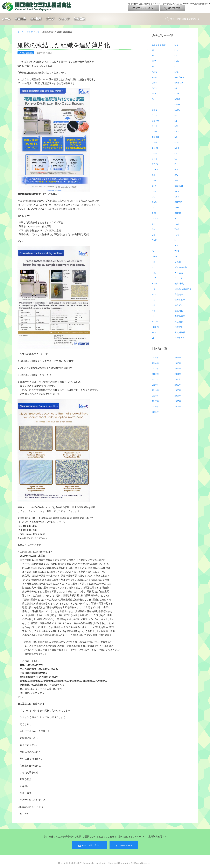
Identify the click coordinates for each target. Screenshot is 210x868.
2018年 (155, 396)
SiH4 (177, 208)
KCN (154, 332)
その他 (178, 262)
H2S (154, 273)
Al (153, 55)
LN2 (38, 32)
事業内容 (20, 19)
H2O (154, 267)
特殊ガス (179, 305)
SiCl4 (177, 191)
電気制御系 (180, 332)
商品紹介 (179, 294)
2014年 (178, 358)
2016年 (155, 406)
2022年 (155, 374)
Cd (153, 175)
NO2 (177, 142)
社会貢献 (79, 19)
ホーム (6, 19)
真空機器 (179, 321)
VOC (177, 245)
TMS (177, 235)
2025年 (155, 358)
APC (154, 61)
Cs (153, 224)
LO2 (176, 66)
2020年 (155, 385)
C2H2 (155, 110)
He (153, 300)
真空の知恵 (180, 316)
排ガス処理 (180, 300)
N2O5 (177, 110)
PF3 (176, 169)
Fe (153, 251)
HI (153, 316)
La (153, 338)
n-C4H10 (179, 83)
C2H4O (156, 121)
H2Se (155, 278)
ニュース (179, 278)
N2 (176, 88)
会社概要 (36, 19)
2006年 (178, 401)
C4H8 (155, 159)
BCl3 (154, 88)
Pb (176, 164)
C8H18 (155, 169)
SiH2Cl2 (178, 202)
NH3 (177, 131)
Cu (153, 229)
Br (153, 99)
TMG (177, 229)
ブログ (50, 19)
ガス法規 (179, 273)
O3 (176, 159)
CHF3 (155, 191)
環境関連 (179, 311)
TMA (177, 224)
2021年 (155, 379)
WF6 (177, 251)
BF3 (154, 94)
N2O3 (177, 99)
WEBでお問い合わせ (144, 8)
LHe (176, 50)
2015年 (155, 412)
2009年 (178, 385)
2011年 (178, 374)
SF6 (176, 180)
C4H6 (155, 153)
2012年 (178, 368)
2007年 (178, 396)
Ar (153, 66)
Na (176, 115)
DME (154, 240)
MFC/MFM (179, 77)
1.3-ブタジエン (159, 45)
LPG (177, 72)
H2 (153, 262)
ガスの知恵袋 (181, 267)
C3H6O (156, 137)
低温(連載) (179, 283)
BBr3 (154, 83)
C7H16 (155, 164)
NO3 (177, 148)
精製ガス (179, 327)
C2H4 (155, 115)
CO (154, 208)
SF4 (176, 175)
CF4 (154, 180)
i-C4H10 (156, 327)
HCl (154, 289)
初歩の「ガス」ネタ (183, 289)
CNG (154, 202)
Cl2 (154, 197)
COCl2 (155, 218)
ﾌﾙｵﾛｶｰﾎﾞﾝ (179, 338)
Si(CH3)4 (179, 186)
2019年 (155, 390)
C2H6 (155, 126)
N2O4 (177, 104)
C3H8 (155, 142)
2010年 (178, 379)
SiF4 (177, 197)
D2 (153, 235)
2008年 (178, 390)
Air (153, 50)
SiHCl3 (178, 213)
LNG (177, 61)
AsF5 (155, 72)
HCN (154, 294)
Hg (153, 311)
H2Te (155, 283)
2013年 (178, 363)
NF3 (176, 126)
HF (153, 305)
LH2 (176, 45)
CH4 (154, 186)
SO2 (177, 218)
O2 (176, 153)
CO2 (154, 213)
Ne (176, 121)
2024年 (155, 363)
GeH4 (155, 256)
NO (176, 137)
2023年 (155, 368)
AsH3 (155, 77)
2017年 (155, 401)
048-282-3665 (172, 8)
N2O (177, 94)
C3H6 (155, 131)
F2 (153, 245)
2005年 (178, 406)
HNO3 (155, 321)
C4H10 (155, 148)
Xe (176, 256)
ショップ (64, 19)
